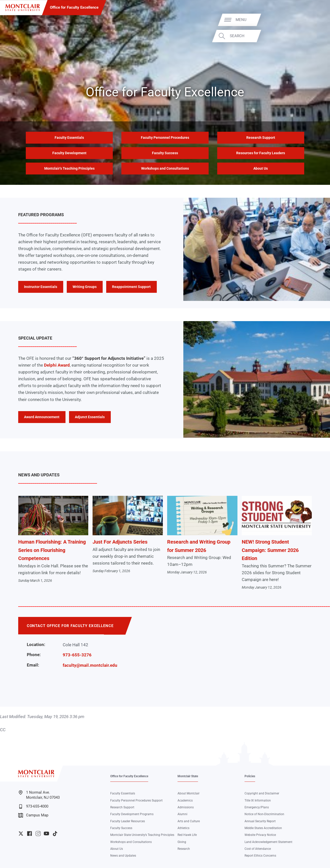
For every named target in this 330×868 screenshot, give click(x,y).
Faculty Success (165, 153)
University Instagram (38, 833)
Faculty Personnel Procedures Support (136, 800)
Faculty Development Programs (132, 814)
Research (184, 849)
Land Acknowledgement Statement (268, 842)
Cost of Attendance (258, 849)
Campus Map (33, 815)
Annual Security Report (260, 821)
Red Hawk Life (187, 835)
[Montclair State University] (23, 8)
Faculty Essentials (69, 138)
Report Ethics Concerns (260, 856)
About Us (261, 168)
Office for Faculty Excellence (74, 7)
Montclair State (188, 776)
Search (310, 36)
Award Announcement (42, 417)
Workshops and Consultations (165, 168)
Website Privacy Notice (260, 835)
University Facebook (29, 833)
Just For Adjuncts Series (120, 542)
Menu (314, 20)
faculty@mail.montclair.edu (90, 665)
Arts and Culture (189, 821)
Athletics (183, 828)
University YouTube (46, 833)
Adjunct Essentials (90, 417)
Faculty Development (69, 153)
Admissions (186, 807)
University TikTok (55, 833)
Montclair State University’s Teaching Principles (142, 835)
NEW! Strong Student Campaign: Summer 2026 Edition (270, 550)
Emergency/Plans (257, 807)
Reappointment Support (131, 287)
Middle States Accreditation (263, 828)
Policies (250, 776)
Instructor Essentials (41, 287)
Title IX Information (258, 800)
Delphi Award (57, 365)
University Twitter (21, 833)
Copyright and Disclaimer (262, 793)
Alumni (182, 814)
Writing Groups (85, 287)
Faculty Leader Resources (128, 821)
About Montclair (189, 793)
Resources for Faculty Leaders (261, 153)
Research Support (261, 138)
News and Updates (123, 856)
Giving (182, 842)
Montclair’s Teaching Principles (69, 168)
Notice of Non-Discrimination (264, 814)
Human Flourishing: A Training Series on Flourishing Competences (52, 550)
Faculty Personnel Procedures (165, 138)
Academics (185, 800)
